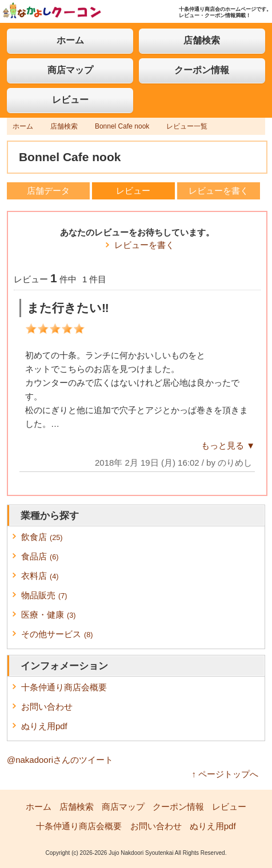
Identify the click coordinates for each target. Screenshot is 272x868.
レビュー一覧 (187, 126)
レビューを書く (219, 191)
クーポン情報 (202, 70)
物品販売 (44, 595)
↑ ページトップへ (225, 774)
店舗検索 (202, 40)
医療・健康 (49, 615)
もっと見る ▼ (228, 445)
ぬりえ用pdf (44, 726)
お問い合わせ (47, 707)
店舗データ (48, 191)
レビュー (70, 100)
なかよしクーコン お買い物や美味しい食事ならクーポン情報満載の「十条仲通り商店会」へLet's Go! (52, 10)
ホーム (70, 40)
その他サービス (57, 634)
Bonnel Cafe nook (122, 126)
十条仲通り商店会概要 (64, 687)
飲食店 (42, 537)
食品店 (40, 556)
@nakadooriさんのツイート (60, 760)
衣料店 (40, 576)
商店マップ (70, 70)
